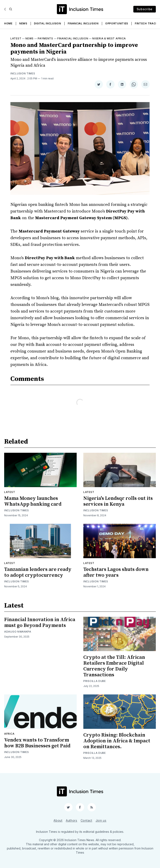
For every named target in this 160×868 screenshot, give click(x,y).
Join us (101, 820)
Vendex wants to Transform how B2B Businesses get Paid (37, 743)
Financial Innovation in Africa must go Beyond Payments (40, 623)
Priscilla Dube (95, 681)
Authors (72, 820)
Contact (86, 820)
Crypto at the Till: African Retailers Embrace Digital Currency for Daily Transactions (114, 666)
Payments (45, 38)
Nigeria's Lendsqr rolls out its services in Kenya (118, 501)
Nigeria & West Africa (109, 38)
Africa (9, 734)
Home (8, 23)
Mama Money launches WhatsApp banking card (33, 501)
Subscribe (145, 9)
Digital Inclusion (47, 23)
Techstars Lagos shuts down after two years (116, 572)
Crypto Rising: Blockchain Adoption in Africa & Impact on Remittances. (117, 741)
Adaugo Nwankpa (18, 632)
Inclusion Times (23, 73)
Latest (16, 38)
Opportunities (117, 23)
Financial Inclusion (83, 23)
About (58, 820)
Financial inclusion (73, 38)
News (23, 23)
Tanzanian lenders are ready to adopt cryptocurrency (38, 572)
